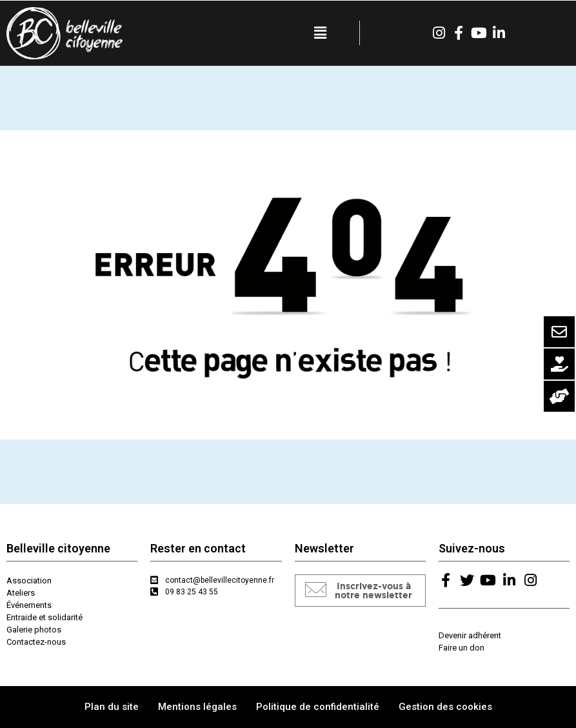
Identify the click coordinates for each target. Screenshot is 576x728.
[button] (360, 591)
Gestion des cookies (445, 707)
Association (29, 581)
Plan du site (112, 707)
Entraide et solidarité (45, 617)
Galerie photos (34, 630)
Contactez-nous (36, 642)
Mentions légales (197, 707)
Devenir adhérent (470, 635)
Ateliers (21, 593)
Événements (29, 605)
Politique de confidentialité (318, 707)
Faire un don (462, 648)
